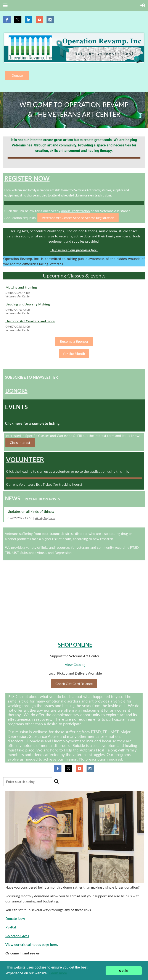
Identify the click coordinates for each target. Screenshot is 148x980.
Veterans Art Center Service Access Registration (78, 218)
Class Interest (20, 442)
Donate (17, 75)
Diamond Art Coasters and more (30, 321)
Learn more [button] (58, 973)
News (13, 498)
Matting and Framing (21, 287)
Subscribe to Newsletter (31, 377)
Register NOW (27, 178)
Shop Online (75, 645)
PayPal (11, 927)
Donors (16, 391)
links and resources (56, 547)
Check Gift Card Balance (74, 684)
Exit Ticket (44, 484)
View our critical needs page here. (32, 944)
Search (56, 781)
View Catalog (75, 664)
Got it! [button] (124, 971)
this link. (123, 471)
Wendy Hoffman (45, 518)
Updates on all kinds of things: (31, 511)
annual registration (76, 211)
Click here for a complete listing (32, 423)
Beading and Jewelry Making (28, 304)
